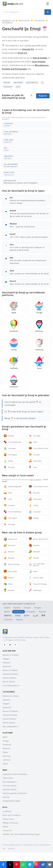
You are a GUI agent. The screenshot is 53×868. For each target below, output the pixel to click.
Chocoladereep (12, 442)
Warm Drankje (11, 564)
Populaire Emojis (10, 789)
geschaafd (18, 82)
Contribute (7, 811)
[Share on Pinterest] (17, 865)
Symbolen (7, 666)
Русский (42, 612)
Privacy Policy (8, 819)
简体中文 (8, 616)
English (7, 608)
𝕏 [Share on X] (10, 865)
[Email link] (50, 865)
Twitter (5, 752)
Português (31, 612)
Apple (5, 737)
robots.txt (11, 849)
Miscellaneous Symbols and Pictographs (21, 183)
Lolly (33, 467)
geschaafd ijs (32, 82)
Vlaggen (6, 659)
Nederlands (19, 612)
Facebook (7, 745)
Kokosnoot (10, 539)
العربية (35, 616)
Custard (34, 455)
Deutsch (27, 608)
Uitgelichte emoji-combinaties (15, 774)
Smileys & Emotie (10, 715)
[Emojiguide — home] (13, 4)
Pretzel (9, 578)
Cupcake (9, 448)
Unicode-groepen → (11, 686)
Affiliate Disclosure (10, 823)
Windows (6, 748)
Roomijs (9, 467)
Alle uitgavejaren (10, 782)
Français (38, 608)
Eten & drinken (24, 21)
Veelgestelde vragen (11, 801)
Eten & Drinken (9, 682)
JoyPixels (6, 760)
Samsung (7, 756)
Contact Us (7, 830)
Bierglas (9, 558)
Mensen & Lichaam (11, 655)
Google (6, 741)
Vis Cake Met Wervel (36, 565)
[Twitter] (10, 645)
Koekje (9, 436)
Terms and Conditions (12, 815)
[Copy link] (43, 865)
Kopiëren (43, 96)
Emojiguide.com (8, 21)
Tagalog (19, 620)
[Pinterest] (15, 645)
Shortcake (35, 461)
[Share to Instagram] (36, 865)
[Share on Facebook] (3, 865)
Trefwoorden (8, 778)
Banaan (9, 552)
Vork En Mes (36, 578)
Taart (33, 442)
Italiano (7, 612)
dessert (7, 82)
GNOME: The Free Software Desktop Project (21, 834)
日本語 (18, 616)
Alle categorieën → (10, 727)
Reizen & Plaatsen (10, 670)
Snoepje (34, 436)
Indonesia (8, 620)
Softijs (8, 461)
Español (17, 608)
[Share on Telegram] (30, 865)
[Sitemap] (48, 4)
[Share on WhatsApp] (23, 865)
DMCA (5, 827)
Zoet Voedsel (39, 21)
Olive (8, 584)
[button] (26, 125)
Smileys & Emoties (10, 674)
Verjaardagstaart (12, 487)
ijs (42, 82)
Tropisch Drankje (38, 584)
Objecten (7, 663)
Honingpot (10, 455)
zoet (18, 87)
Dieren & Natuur (9, 678)
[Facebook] (5, 645)
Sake (33, 571)
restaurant (8, 87)
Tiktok (5, 764)
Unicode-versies (9, 786)
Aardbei (34, 545)
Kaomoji (6, 797)
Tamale (34, 558)
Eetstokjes (35, 590)
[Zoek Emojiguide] (23, 12)
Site (4, 849)
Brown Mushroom (38, 539)
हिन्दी (43, 616)
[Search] (48, 12)
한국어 (27, 616)
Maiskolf (34, 552)
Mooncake (10, 571)
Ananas (9, 590)
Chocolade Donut (38, 448)
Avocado (9, 545)
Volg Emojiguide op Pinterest (15, 793)
